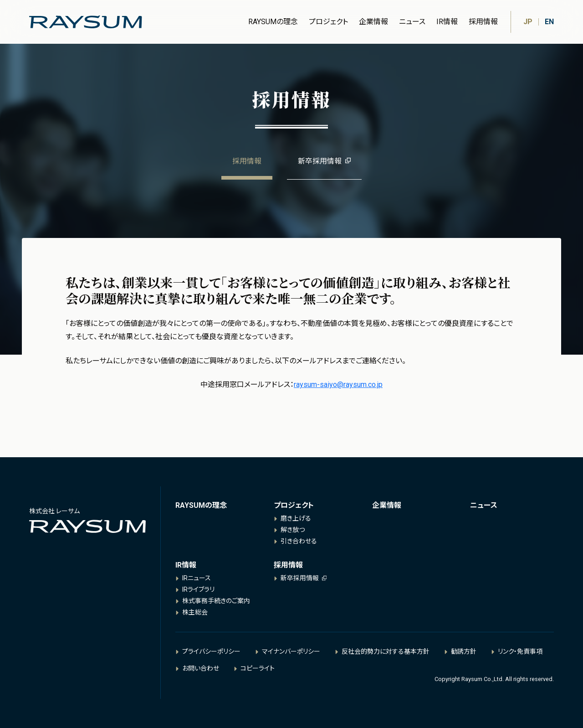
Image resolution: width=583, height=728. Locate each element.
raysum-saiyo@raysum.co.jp (338, 385)
